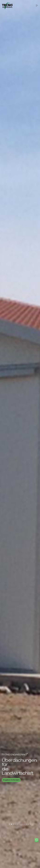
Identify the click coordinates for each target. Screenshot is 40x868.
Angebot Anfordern (11, 780)
